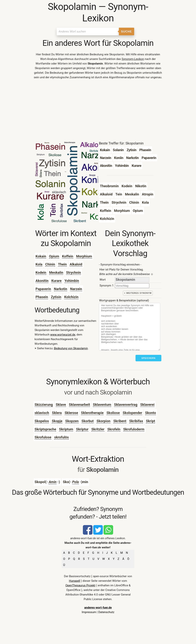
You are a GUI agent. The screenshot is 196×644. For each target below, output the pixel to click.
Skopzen (72, 421)
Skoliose (113, 413)
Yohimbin (72, 281)
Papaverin (43, 289)
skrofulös (61, 437)
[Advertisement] (98, 111)
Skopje (57, 421)
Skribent (120, 421)
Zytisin (56, 297)
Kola (39, 264)
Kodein (41, 272)
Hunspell (75, 581)
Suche (127, 31)
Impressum (89, 612)
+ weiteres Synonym (138, 293)
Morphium (84, 256)
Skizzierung (44, 405)
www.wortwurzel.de (63, 335)
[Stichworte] (130, 327)
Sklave (61, 405)
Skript (150, 421)
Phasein (42, 297)
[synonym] (132, 286)
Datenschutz (106, 612)
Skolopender (132, 413)
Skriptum (66, 429)
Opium (54, 256)
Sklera (57, 413)
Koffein (68, 256)
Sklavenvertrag (126, 405)
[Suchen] (88, 31)
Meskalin (56, 272)
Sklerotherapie (92, 413)
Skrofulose (43, 437)
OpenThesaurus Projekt (80, 585)
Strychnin (73, 272)
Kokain (41, 256)
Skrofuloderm (134, 429)
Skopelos (42, 421)
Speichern (148, 358)
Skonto (151, 413)
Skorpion (103, 421)
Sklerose (71, 413)
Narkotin (61, 289)
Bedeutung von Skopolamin (71, 348)
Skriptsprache (45, 429)
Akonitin (42, 281)
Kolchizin (71, 297)
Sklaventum (102, 405)
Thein (62, 264)
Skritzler (98, 429)
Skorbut (88, 421)
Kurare (56, 281)
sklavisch (42, 413)
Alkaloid (76, 264)
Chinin (50, 264)
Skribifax (136, 421)
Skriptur (82, 429)
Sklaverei (147, 405)
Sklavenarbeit (80, 405)
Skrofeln (114, 429)
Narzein (76, 289)
